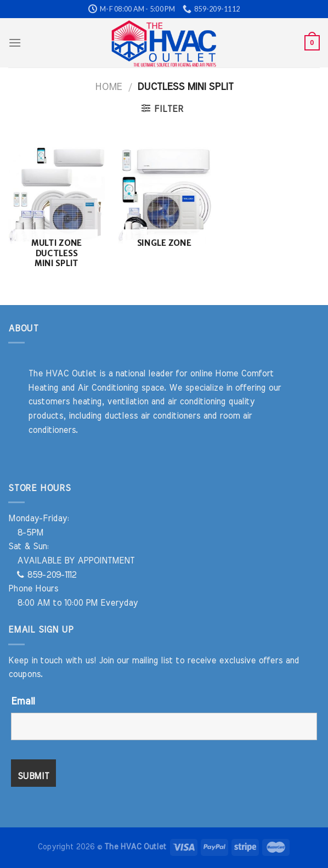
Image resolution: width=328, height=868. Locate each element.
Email (23, 702)
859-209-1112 (47, 575)
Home (108, 87)
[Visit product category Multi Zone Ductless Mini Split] (56, 213)
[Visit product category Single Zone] (164, 202)
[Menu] (15, 43)
